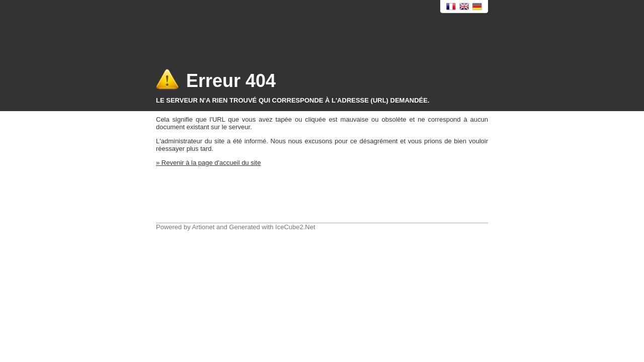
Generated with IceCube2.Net (272, 227)
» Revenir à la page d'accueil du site (208, 163)
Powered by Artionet (185, 227)
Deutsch (477, 7)
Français (451, 7)
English (464, 7)
